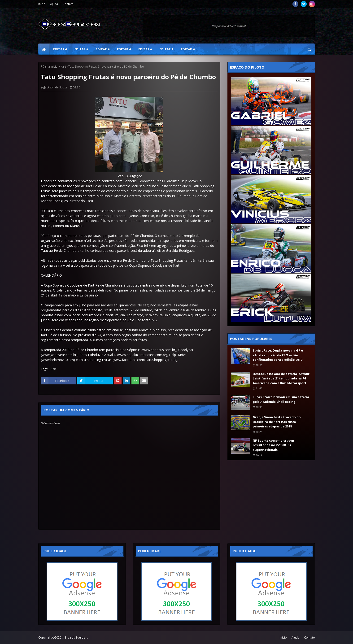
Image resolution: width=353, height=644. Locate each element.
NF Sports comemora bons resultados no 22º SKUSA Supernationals (274, 445)
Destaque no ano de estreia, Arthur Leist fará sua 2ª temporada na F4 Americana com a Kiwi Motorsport (281, 378)
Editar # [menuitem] (60, 49)
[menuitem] (44, 49)
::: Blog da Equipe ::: (75, 637)
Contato (68, 4)
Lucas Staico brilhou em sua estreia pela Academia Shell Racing (281, 399)
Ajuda (54, 4)
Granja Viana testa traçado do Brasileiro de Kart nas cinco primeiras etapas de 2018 (277, 422)
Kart (63, 67)
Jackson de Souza (56, 87)
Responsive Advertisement (229, 26)
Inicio (42, 4)
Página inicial (50, 67)
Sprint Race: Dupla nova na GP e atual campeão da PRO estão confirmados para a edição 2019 (278, 355)
